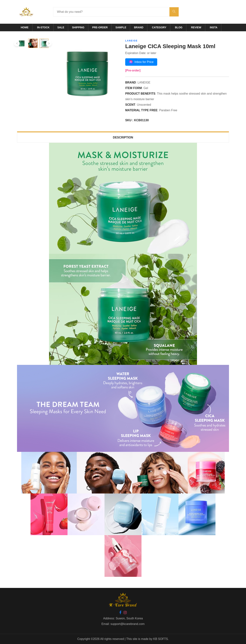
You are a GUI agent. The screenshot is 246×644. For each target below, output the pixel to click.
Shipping (78, 27)
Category (159, 27)
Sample (121, 27)
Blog (179, 27)
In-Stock (43, 27)
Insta (214, 27)
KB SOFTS (160, 639)
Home (25, 27)
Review (196, 27)
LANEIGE (131, 41)
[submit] (174, 12)
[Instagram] (125, 613)
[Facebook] (120, 613)
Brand (139, 27)
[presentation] (17, 43)
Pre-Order (100, 27)
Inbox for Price (141, 62)
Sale (61, 27)
